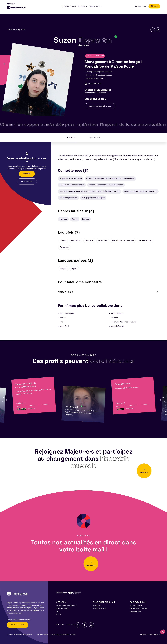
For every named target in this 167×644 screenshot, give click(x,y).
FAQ (58, 611)
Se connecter (141, 6)
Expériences (94, 137)
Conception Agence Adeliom (150, 635)
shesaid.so (97, 606)
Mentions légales (42, 635)
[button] (4, 400)
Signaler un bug (136, 611)
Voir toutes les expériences (100, 106)
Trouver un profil (136, 606)
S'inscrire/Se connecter (139, 608)
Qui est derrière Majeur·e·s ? (66, 606)
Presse (59, 614)
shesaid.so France (100, 608)
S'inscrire (154, 6)
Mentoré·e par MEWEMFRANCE (95, 56)
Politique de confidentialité (60, 635)
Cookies (73, 635)
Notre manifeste (62, 608)
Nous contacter (18, 625)
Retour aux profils (16, 30)
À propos (71, 137)
